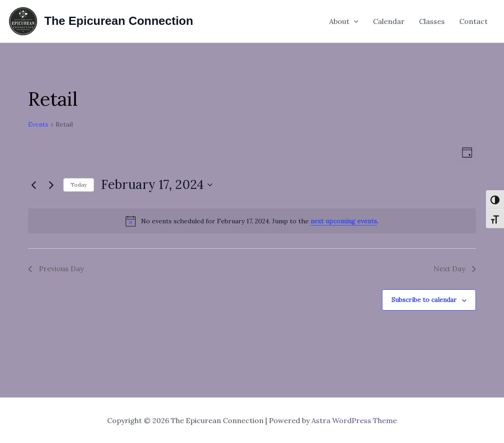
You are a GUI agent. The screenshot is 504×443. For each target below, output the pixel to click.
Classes (432, 21)
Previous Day (56, 269)
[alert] (252, 221)
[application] (354, 21)
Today (79, 185)
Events (38, 124)
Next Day (455, 269)
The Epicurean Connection (119, 21)
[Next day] (51, 185)
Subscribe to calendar (424, 300)
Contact (473, 21)
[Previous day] (33, 185)
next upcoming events (344, 221)
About (344, 21)
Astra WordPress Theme (354, 420)
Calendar (389, 21)
